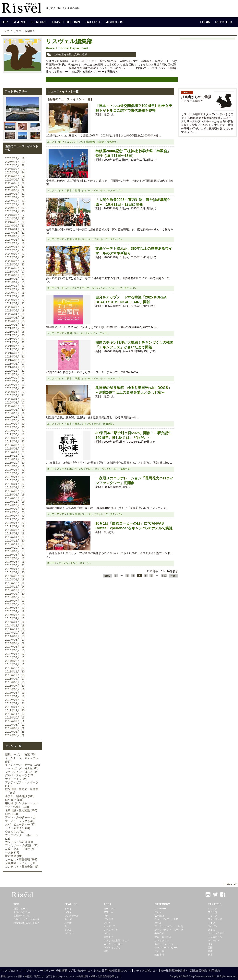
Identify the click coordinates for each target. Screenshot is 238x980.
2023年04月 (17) (15, 272)
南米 (106, 951)
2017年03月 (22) (15, 530)
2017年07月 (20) (15, 516)
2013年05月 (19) (15, 693)
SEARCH (20, 22)
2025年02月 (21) (15, 194)
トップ (5, 31)
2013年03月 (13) (15, 700)
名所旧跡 (159, 916)
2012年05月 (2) (15, 735)
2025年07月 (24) (15, 176)
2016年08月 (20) (15, 555)
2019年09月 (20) (15, 424)
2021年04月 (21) (15, 356)
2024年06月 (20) (15, 222)
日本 (210, 955)
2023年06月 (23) (15, 264)
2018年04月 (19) (15, 484)
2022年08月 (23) (15, 300)
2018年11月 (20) (15, 459)
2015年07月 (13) (15, 601)
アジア (107, 923)
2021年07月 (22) (15, 346)
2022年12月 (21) (15, 286)
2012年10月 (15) (15, 717)
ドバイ (68, 909)
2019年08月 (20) (15, 427)
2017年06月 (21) (15, 519)
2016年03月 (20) (15, 572)
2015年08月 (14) (15, 597)
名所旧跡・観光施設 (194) (21, 810)
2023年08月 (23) (15, 257)
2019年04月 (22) (15, 441)
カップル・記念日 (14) (19, 842)
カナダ (68, 919)
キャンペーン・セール (166, 948)
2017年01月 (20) (15, 537)
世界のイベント (22, 916)
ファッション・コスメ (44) (22, 772)
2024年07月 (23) (15, 218)
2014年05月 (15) (15, 650)
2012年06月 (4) (15, 732)
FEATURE (39, 22)
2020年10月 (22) (15, 378)
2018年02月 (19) (15, 491)
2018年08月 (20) (15, 470)
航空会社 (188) (14, 800)
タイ (210, 944)
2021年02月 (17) (15, 364)
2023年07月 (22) (15, 261)
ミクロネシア (111, 930)
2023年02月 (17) (15, 279)
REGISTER (224, 22)
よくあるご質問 (98, 971)
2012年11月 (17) (15, 714)
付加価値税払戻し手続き (27, 923)
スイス (211, 930)
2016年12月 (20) (15, 541)
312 (164, 576)
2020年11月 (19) (15, 374)
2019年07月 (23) (15, 431)
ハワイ (68, 912)
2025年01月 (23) (15, 197)
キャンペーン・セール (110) (23, 765)
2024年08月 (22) (15, 215)
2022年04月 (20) (15, 314)
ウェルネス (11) (15, 832)
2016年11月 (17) (15, 544)
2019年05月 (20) (15, 438)
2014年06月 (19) (15, 647)
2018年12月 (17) (15, 456)
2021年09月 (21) (15, 339)
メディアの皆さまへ (146, 971)
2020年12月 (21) (15, 371)
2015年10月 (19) (15, 590)
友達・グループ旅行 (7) (20, 849)
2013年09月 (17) (15, 679)
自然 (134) (12, 814)
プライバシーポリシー (40, 971)
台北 (67, 926)
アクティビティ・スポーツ (169, 930)
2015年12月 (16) (15, 583)
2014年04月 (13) (15, 654)
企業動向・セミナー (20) (20, 863)
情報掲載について (120, 971)
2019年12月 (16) (15, 413)
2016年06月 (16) (15, 562)
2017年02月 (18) (15, 533)
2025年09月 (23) (15, 169)
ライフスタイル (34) (18, 828)
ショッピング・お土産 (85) (22, 768)
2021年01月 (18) (15, 367)
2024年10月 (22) (15, 208)
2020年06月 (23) (15, 392)
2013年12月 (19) (15, 668)
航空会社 (159, 933)
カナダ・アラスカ (113, 944)
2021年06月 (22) (15, 349)
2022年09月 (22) (15, 296)
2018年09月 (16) (15, 466)
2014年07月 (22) (15, 643)
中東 (106, 916)
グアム (68, 930)
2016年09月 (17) (15, 551)
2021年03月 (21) (15, 360)
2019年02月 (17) (15, 449)
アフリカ (108, 912)
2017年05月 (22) (15, 523)
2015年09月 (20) (15, 594)
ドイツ (211, 923)
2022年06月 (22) (15, 307)
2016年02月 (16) (15, 576)
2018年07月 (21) (15, 473)
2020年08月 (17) (15, 385)
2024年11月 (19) (15, 204)
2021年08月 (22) (15, 342)
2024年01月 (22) (15, 240)
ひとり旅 (159, 951)
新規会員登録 (198, 971)
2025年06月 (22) (15, 180)
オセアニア (110, 926)
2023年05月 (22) (15, 268)
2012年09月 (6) (15, 721)
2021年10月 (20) (15, 335)
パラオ (68, 923)
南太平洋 (108, 937)
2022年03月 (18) (15, 318)
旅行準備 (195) (14, 856)
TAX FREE (93, 22)
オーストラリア (216, 933)
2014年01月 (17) (15, 664)
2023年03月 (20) (15, 275)
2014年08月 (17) (15, 640)
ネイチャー (161, 909)
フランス (213, 912)
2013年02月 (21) (15, 703)
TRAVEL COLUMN (66, 22)
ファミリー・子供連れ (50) (22, 845)
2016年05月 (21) (15, 565)
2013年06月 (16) (15, 689)
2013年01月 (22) (15, 707)
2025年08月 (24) (15, 172)
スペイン (213, 926)
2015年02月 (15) (15, 618)
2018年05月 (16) (15, 480)
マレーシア (214, 940)
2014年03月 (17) (15, 657)
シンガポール (72, 916)
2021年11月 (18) (15, 332)
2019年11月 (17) (15, 417)
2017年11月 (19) (15, 502)
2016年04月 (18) (15, 569)
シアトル (69, 933)
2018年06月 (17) (15, 477)
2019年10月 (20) (15, 420)
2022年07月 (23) (15, 303)
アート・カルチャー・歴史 (169, 926)
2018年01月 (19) (15, 495)
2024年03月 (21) (15, 233)
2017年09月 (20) (15, 509)
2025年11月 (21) (15, 162)
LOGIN (205, 22)
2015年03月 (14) (15, 615)
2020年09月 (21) (15, 381)
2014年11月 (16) (15, 629)
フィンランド (215, 919)
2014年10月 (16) (15, 633)
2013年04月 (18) (15, 696)
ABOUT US (115, 22)
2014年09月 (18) (15, 636)
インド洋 (108, 919)
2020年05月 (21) (15, 395)
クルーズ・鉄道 (163, 937)
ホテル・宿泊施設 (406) (20, 796)
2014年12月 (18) (15, 625)
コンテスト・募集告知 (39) (22, 867)
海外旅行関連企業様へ (174, 971)
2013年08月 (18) (15, 682)
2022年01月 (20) (15, 325)
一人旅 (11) (12, 852)
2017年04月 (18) (15, 526)
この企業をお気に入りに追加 (70, 54)
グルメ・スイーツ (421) (20, 775)
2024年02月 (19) (15, 236)
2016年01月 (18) (15, 579)
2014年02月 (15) (15, 661)
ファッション (162, 940)
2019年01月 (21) (15, 452)
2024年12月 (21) (15, 201)
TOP (4, 22)
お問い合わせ (77, 971)
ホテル (158, 923)
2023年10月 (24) (15, 250)
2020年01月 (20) (15, 410)
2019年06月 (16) (15, 434)
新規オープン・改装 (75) (20, 754)
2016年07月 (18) (15, 558)
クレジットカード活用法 (27, 919)
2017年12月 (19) (15, 498)
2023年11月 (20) (15, 247)
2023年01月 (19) (15, 282)
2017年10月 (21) (15, 505)
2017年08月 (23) (15, 512)
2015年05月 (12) (15, 608)
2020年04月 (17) (15, 399)
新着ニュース (21, 909)
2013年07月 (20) (15, 686)
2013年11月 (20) (15, 671)
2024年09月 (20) (15, 211)
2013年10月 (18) (15, 675)
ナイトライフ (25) (16, 779)
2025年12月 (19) (15, 158)
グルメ (158, 912)
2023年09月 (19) (15, 254)
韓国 (210, 948)
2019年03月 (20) (15, 445)
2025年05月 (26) (15, 183)
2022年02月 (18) (15, 321)
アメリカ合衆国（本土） (117, 940)
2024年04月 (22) (15, 229)
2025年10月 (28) (15, 165)
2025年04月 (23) (15, 187)
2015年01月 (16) (15, 622)
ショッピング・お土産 (166, 919)
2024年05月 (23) (15, 226)
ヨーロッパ (110, 909)
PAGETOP (231, 884)
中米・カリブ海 (112, 948)
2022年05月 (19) (15, 310)
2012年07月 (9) (15, 728)
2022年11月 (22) (15, 289)
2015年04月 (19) (15, 611)
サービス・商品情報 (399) (21, 859)
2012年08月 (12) (15, 725)
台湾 (210, 951)
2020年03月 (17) (15, 402)
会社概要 (62, 971)
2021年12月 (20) (15, 328)
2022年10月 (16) (15, 293)
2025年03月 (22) (15, 190)
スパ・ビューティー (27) (20, 824)
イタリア (213, 909)
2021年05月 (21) (15, 353)
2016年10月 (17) (15, 548)
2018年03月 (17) (15, 487)
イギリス (213, 916)
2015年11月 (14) (15, 587)
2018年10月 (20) (15, 463)
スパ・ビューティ (164, 944)
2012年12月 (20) (15, 710)
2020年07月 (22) (15, 388)
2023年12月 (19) (15, 243)
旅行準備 (159, 955)
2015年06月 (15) (15, 604)
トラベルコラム (22, 912)
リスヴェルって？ (13, 971)
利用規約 (214, 971)
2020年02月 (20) (15, 406)
